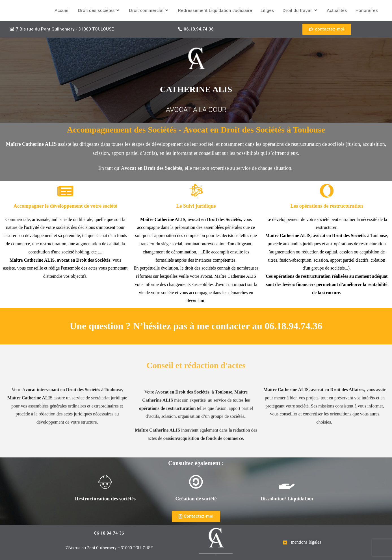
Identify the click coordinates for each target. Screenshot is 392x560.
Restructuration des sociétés (105, 499)
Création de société (196, 499)
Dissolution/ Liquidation (287, 499)
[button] (62, 29)
